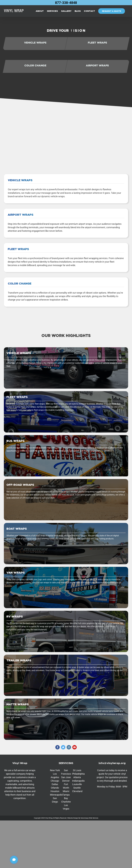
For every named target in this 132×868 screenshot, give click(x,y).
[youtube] (75, 747)
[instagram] (69, 747)
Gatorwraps (85, 818)
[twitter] (63, 747)
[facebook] (57, 747)
